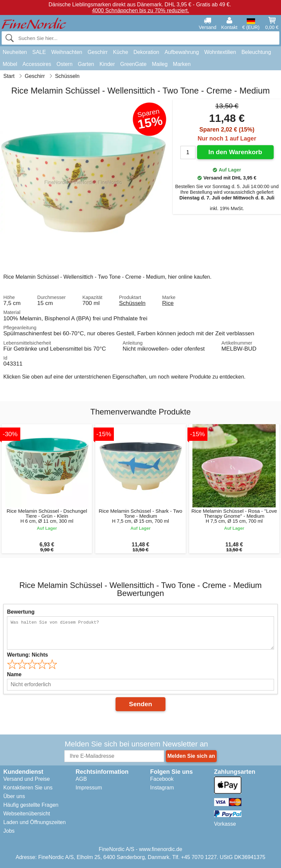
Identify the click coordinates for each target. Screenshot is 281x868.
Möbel (10, 64)
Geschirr (98, 52)
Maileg (160, 64)
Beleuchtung (256, 52)
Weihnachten (67, 52)
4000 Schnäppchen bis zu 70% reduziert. (140, 10)
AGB (81, 779)
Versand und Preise (27, 779)
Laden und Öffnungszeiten (34, 822)
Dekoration (146, 52)
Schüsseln (132, 303)
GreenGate (133, 64)
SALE (39, 52)
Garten (86, 64)
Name (14, 674)
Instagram (162, 788)
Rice (168, 303)
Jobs (9, 831)
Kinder (107, 64)
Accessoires (37, 64)
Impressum (89, 788)
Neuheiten (15, 52)
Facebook (162, 779)
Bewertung (21, 612)
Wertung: (27, 655)
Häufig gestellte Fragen (31, 805)
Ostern (65, 64)
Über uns (14, 796)
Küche (120, 52)
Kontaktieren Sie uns (28, 788)
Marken (182, 64)
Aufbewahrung (182, 52)
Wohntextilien (220, 52)
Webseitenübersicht (27, 814)
